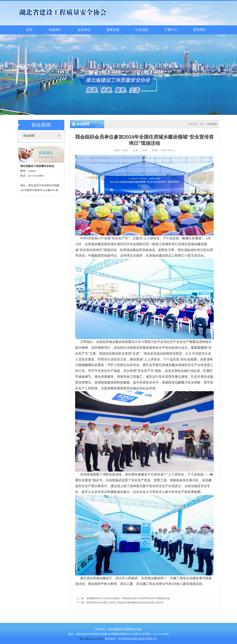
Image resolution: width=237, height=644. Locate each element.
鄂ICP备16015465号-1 (92, 639)
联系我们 (200, 30)
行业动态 (142, 30)
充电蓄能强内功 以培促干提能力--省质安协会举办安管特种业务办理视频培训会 (128, 598)
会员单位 (84, 30)
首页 (29, 30)
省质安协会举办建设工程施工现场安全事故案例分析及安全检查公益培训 (125, 603)
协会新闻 (29, 136)
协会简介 (55, 30)
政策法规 (113, 30)
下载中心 (171, 30)
